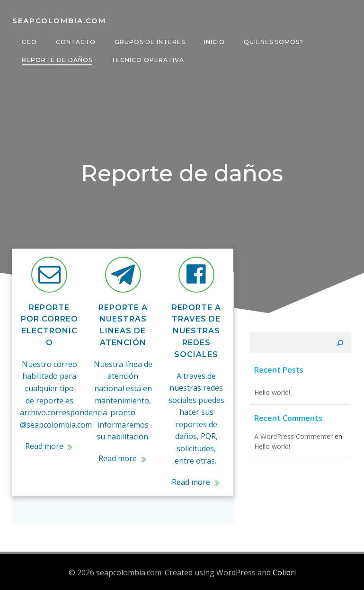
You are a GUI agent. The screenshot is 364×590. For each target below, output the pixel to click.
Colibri (284, 572)
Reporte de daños (57, 60)
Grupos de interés (149, 42)
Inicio (214, 42)
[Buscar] (341, 344)
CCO (29, 42)
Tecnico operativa (147, 60)
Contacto (75, 42)
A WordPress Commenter (293, 438)
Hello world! (271, 394)
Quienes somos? (273, 42)
